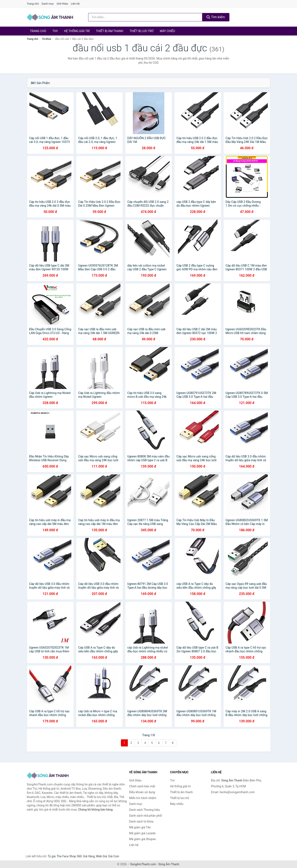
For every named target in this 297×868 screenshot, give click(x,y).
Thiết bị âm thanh (110, 31)
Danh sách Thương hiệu (145, 810)
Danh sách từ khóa (141, 821)
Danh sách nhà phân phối (146, 816)
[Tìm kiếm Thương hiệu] (145, 17)
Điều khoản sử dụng (142, 792)
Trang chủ (33, 4)
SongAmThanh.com (143, 864)
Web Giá (102, 856)
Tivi (55, 31)
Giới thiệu (62, 4)
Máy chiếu (167, 31)
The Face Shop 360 (69, 856)
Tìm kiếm (216, 17)
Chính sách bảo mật (142, 786)
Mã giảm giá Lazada (142, 833)
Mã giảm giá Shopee (142, 839)
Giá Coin (114, 856)
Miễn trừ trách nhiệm (143, 798)
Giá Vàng (89, 856)
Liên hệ (75, 4)
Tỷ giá (52, 856)
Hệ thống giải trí (77, 31)
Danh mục (48, 4)
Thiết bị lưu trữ (141, 31)
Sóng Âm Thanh (169, 864)
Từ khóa (46, 39)
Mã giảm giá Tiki (140, 827)
